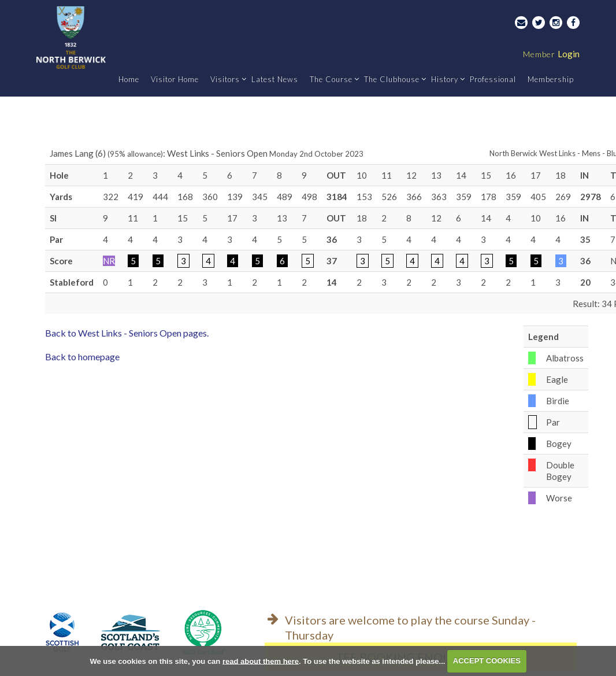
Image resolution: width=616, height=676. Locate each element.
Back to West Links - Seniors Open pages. (127, 333)
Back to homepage (82, 357)
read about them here (261, 661)
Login (551, 54)
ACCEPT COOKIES (487, 661)
